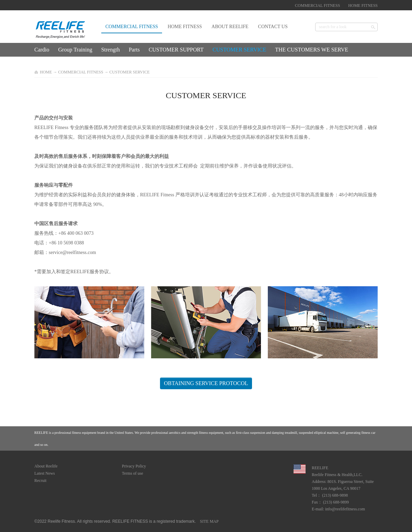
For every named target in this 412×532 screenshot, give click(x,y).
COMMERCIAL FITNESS (81, 72)
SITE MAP (208, 521)
